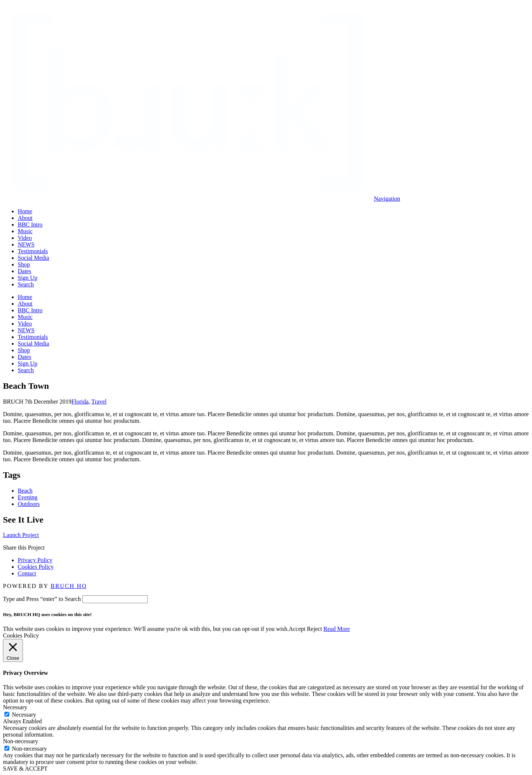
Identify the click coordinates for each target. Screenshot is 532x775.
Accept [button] (297, 629)
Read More (337, 629)
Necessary (24, 715)
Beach (25, 491)
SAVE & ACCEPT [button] (25, 769)
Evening (28, 497)
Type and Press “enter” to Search (42, 599)
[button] (387, 199)
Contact (27, 573)
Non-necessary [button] (21, 741)
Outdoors (29, 504)
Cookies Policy (36, 567)
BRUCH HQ (69, 586)
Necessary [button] (15, 707)
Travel (99, 402)
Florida (80, 402)
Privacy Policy (35, 560)
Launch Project (21, 535)
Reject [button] (315, 629)
